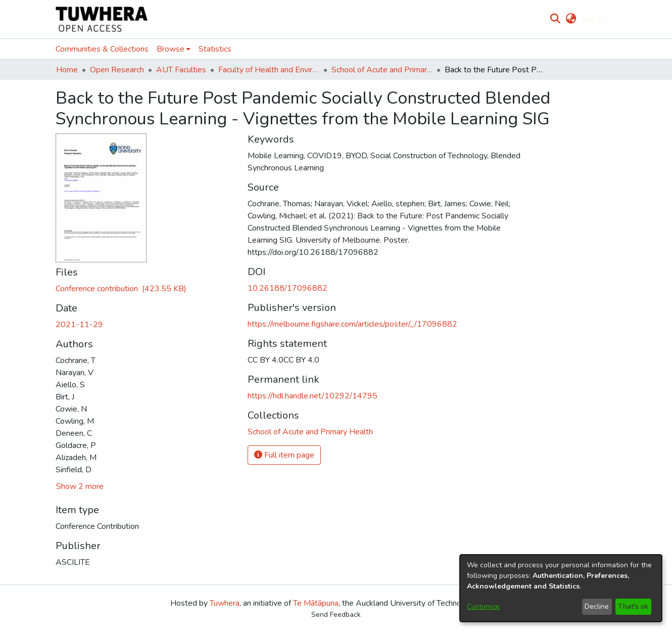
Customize (483, 606)
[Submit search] (556, 19)
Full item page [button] (284, 455)
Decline (597, 606)
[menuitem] (571, 19)
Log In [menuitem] (592, 19)
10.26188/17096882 (287, 288)
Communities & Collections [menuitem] (102, 49)
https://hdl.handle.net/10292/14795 (313, 396)
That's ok (633, 606)
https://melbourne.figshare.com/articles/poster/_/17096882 (352, 324)
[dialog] (561, 588)
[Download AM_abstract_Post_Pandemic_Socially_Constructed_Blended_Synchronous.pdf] (121, 289)
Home (67, 70)
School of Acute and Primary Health (382, 70)
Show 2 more (80, 486)
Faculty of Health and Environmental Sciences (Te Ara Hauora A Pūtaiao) (269, 70)
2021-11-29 (79, 325)
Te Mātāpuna (316, 603)
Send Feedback (336, 615)
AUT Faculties (181, 70)
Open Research (117, 70)
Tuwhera (225, 603)
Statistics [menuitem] (215, 49)
